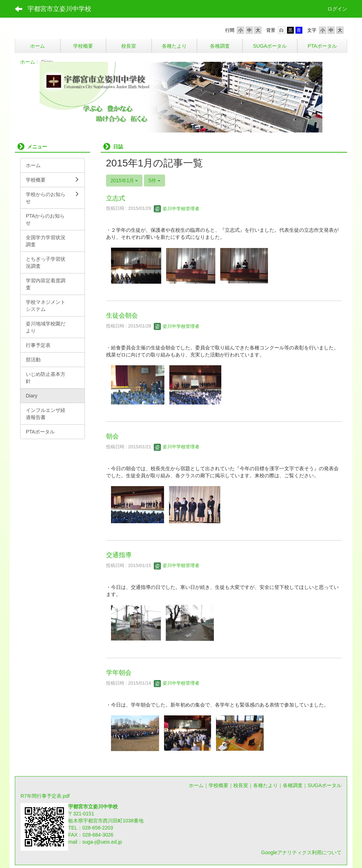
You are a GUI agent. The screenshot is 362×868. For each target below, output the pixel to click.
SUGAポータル (325, 785)
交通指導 (119, 555)
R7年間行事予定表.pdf (45, 796)
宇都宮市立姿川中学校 (59, 9)
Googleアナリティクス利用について (301, 852)
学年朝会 (119, 673)
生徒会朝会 (122, 315)
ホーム (28, 62)
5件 (154, 181)
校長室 (241, 785)
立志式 (116, 198)
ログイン (337, 9)
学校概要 (218, 785)
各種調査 (293, 785)
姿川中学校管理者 (177, 209)
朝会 (112, 436)
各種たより (265, 785)
